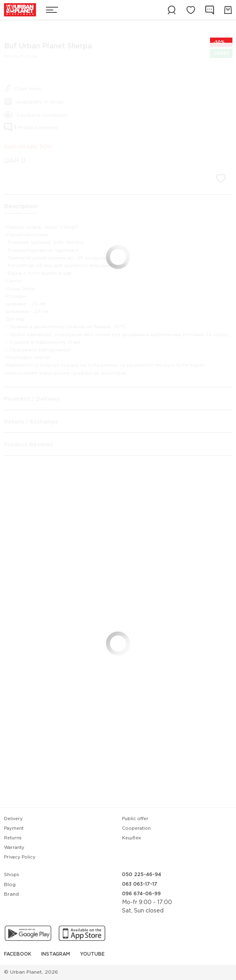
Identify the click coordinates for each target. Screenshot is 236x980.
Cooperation (136, 829)
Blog (10, 885)
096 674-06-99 (141, 894)
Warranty (14, 848)
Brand (11, 894)
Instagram (56, 954)
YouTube (92, 954)
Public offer (135, 819)
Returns (13, 838)
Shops (12, 875)
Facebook (18, 954)
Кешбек (131, 838)
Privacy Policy (20, 857)
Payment (14, 829)
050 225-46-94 (142, 875)
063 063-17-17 (140, 884)
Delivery (13, 819)
